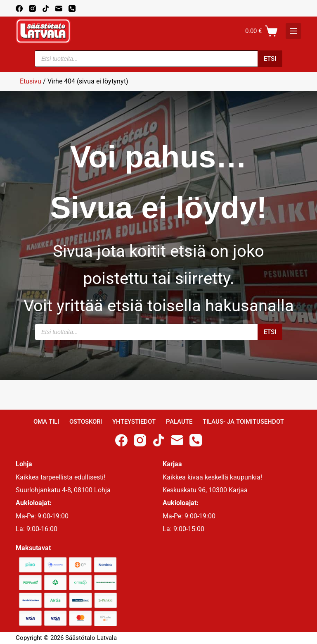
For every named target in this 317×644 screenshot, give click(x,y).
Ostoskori (86, 422)
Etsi (270, 59)
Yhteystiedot (134, 422)
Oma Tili (46, 422)
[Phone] (72, 8)
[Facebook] (19, 8)
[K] (293, 31)
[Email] (59, 8)
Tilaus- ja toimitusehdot (243, 422)
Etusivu (31, 81)
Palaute (179, 422)
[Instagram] (32, 8)
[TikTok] (46, 8)
